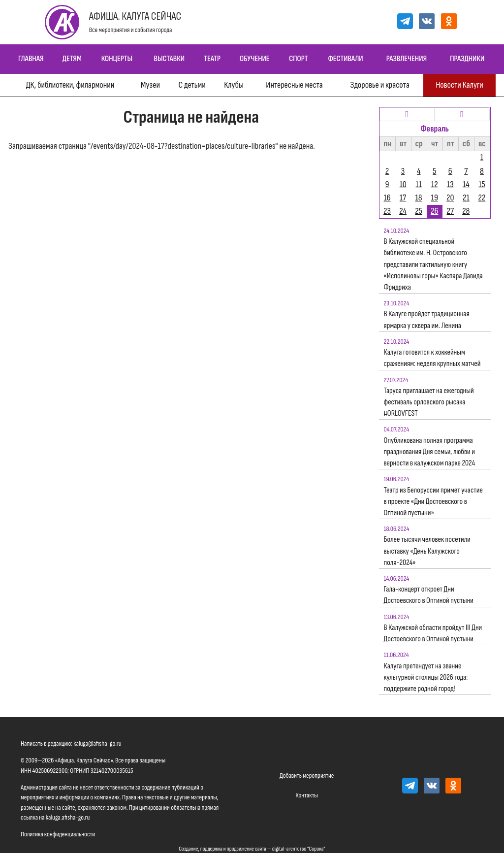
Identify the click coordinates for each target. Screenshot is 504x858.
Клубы (234, 85)
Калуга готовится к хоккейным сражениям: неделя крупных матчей (432, 358)
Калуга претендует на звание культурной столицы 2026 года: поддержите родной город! (426, 677)
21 (466, 198)
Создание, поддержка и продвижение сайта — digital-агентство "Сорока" (252, 849)
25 (419, 211)
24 (403, 211)
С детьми (192, 85)
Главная (31, 59)
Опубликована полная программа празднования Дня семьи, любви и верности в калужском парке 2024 (430, 452)
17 (403, 198)
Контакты (307, 795)
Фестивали (345, 59)
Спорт (298, 59)
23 (387, 211)
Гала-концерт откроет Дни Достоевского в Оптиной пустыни (429, 595)
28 (466, 211)
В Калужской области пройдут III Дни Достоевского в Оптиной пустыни (433, 633)
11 (419, 184)
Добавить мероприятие (307, 775)
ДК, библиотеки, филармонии (70, 85)
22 (482, 198)
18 (419, 198)
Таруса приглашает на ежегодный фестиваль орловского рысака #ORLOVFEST (429, 402)
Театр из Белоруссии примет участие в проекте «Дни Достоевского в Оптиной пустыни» (433, 502)
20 (450, 198)
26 (434, 211)
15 (482, 184)
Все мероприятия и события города (131, 30)
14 (466, 184)
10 (403, 184)
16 (387, 198)
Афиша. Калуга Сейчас (135, 16)
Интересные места (294, 85)
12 (435, 184)
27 (450, 211)
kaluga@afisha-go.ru (97, 743)
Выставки (169, 59)
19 (435, 198)
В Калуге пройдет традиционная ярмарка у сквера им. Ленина (427, 320)
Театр (212, 59)
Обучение (255, 59)
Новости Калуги (459, 85)
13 (450, 184)
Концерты (117, 59)
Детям (72, 59)
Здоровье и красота (379, 85)
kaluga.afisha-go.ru (68, 817)
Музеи (150, 85)
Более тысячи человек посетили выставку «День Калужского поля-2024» (427, 551)
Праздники (467, 59)
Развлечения (407, 59)
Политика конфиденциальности (58, 834)
